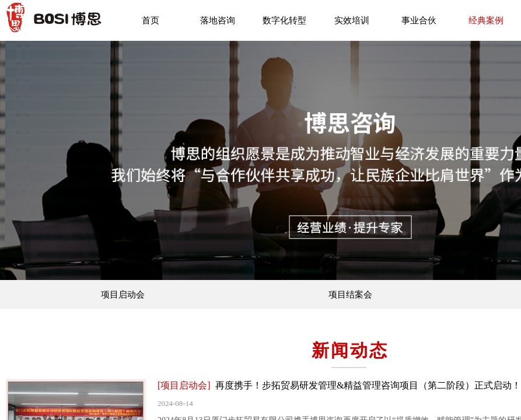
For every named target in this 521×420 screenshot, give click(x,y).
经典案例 (486, 20)
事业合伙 (419, 20)
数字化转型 (284, 20)
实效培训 (352, 20)
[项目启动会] (184, 385)
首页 (151, 20)
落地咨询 (218, 20)
